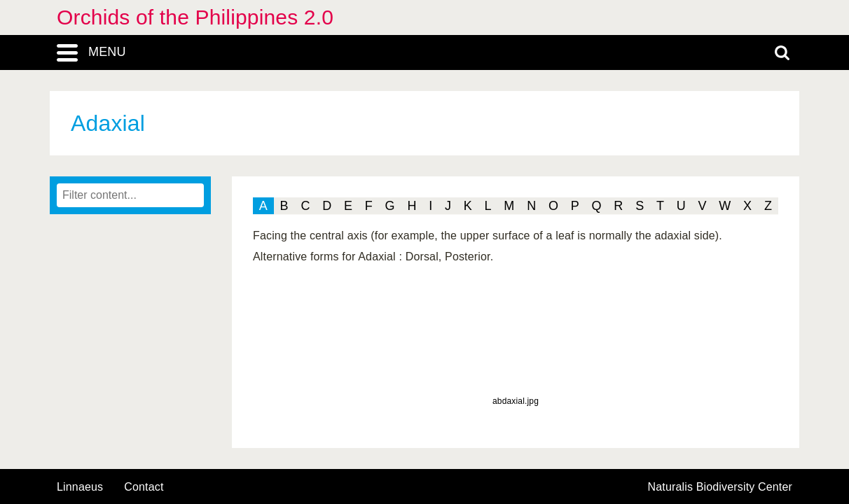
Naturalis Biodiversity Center (720, 487)
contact (144, 487)
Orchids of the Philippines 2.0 (195, 17)
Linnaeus (80, 487)
